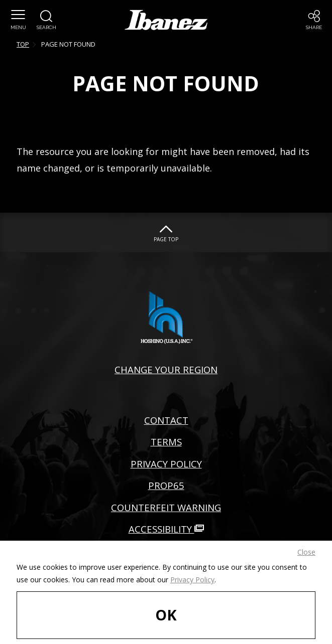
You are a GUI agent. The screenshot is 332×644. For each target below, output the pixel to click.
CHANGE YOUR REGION (166, 369)
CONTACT (166, 420)
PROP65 (166, 485)
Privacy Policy (192, 580)
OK (166, 615)
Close (306, 552)
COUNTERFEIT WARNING (166, 507)
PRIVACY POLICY (166, 464)
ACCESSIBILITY (166, 529)
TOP (23, 44)
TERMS (166, 442)
